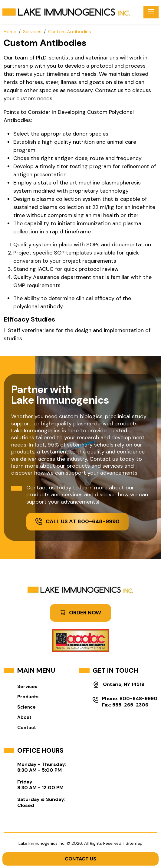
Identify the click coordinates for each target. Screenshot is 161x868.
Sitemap (134, 843)
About (24, 717)
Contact (27, 728)
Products (28, 697)
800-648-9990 (138, 698)
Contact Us (80, 859)
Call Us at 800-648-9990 (77, 521)
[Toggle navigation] (151, 12)
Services (27, 687)
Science (26, 707)
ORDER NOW (80, 613)
